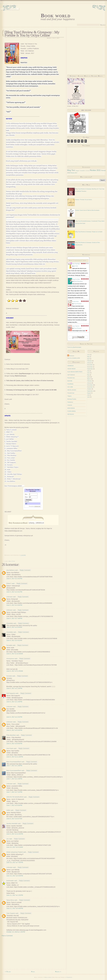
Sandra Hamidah (12, 824)
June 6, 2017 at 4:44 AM (14, 627)
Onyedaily (10, 623)
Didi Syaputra (11, 693)
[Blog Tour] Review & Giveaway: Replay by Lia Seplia (89, 232)
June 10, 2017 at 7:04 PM (15, 862)
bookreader (10, 881)
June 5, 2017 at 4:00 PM (14, 605)
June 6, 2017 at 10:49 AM (15, 654)
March (89, 379)
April (88, 359)
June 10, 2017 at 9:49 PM (15, 876)
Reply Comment (25, 570)
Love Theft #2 (76, 326)
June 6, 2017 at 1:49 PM (14, 702)
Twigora (70, 396)
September (90, 369)
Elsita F (9, 583)
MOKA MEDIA (71, 408)
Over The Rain (76, 264)
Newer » (58, 972)
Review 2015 (95, 170)
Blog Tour (12, 561)
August (89, 393)
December (90, 365)
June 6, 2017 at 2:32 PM (14, 717)
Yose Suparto (11, 913)
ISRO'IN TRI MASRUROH (15, 797)
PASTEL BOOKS (72, 390)
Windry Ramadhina (78, 281)
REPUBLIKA (71, 414)
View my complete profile (74, 358)
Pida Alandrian (11, 735)
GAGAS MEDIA (71, 369)
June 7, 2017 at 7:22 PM (14, 792)
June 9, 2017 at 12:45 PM (15, 834)
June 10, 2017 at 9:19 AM (15, 847)
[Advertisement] (33, 953)
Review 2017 (74, 173)
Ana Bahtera (11, 570)
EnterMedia (70, 384)
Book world (56, 15)
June (89, 355)
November (90, 367)
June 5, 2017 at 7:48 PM (14, 618)
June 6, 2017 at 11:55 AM (15, 671)
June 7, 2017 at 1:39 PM (14, 779)
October (89, 389)
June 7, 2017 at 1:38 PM (14, 766)
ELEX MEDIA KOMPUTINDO (75, 372)
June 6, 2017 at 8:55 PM (14, 743)
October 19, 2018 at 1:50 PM (16, 932)
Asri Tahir (76, 266)
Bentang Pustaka (72, 399)
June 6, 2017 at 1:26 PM (14, 688)
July (88, 371)
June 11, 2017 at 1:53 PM (15, 895)
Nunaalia (9, 645)
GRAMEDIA (71, 366)
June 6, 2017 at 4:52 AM (14, 640)
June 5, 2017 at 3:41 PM (14, 592)
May (88, 357)
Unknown (9, 597)
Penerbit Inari (71, 393)
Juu (8, 839)
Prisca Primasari (78, 304)
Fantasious (70, 402)
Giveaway (88, 171)
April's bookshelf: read (78, 260)
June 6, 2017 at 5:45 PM (14, 730)
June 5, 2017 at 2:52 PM (14, 579)
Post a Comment (7, 936)
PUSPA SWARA (72, 411)
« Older (8, 972)
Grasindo (70, 405)
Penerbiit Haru (71, 378)
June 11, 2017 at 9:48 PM (15, 908)
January (89, 363)
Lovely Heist (76, 301)
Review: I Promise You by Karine (84, 200)
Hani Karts (10, 748)
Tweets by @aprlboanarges (74, 347)
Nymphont (69, 977)
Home (33, 972)
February (90, 361)
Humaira (9, 676)
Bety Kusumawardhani (14, 762)
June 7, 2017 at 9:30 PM (14, 805)
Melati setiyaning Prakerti (15, 852)
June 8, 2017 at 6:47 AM (14, 819)
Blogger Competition (80, 171)
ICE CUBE (70, 387)
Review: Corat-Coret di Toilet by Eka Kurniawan (87, 210)
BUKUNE (70, 381)
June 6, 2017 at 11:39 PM (15, 757)
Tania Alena (10, 900)
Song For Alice (76, 279)
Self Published (71, 375)
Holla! (8, 810)
